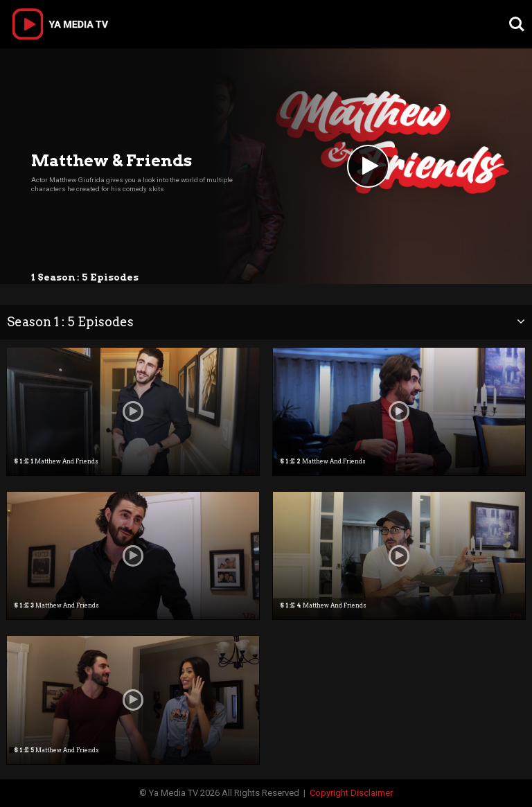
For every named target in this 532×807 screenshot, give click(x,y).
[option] (133, 411)
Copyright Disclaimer (351, 793)
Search (517, 24)
